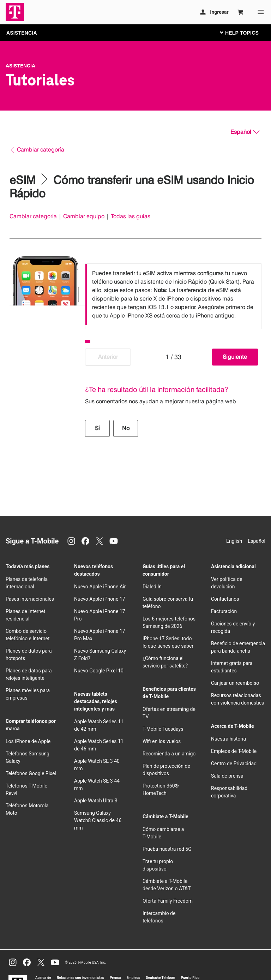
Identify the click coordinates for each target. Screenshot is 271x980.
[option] (173, 295)
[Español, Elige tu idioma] (245, 132)
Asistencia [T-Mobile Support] (20, 66)
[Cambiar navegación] (245, 32)
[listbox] (173, 295)
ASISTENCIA (22, 33)
